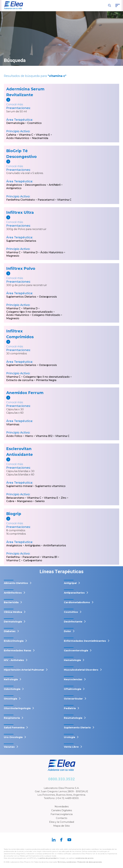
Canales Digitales (62, 810)
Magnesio (13, 256)
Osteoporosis (48, 297)
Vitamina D (30, 252)
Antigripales (33, 545)
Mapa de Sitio (62, 826)
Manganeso (25, 501)
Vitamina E (43, 135)
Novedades (62, 806)
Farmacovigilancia (62, 814)
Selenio (40, 501)
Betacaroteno (15, 498)
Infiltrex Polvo (21, 268)
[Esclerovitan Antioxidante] (28, 462)
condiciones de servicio (84, 858)
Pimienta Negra (46, 380)
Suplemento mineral (19, 486)
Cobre (10, 501)
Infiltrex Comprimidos (20, 334)
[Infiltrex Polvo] (28, 276)
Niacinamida (40, 138)
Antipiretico (14, 188)
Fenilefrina (13, 557)
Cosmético (34, 123)
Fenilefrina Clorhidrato (21, 200)
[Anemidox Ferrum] (28, 400)
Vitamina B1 (50, 557)
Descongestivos (35, 185)
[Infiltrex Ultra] (28, 220)
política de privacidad (48, 858)
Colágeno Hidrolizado (46, 315)
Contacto (62, 818)
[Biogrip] (28, 521)
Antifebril (55, 185)
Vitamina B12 (44, 436)
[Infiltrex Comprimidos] (28, 344)
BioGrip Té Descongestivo (21, 154)
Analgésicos (14, 185)
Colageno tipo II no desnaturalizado (29, 312)
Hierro (29, 436)
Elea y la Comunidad (62, 822)
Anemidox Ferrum (25, 393)
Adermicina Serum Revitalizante (25, 92)
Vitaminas (13, 424)
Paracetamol (46, 200)
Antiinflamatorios (55, 545)
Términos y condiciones (67, 862)
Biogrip (14, 514)
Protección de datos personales (90, 862)
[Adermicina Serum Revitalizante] (28, 102)
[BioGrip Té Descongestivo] (28, 164)
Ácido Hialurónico (18, 138)
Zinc (64, 498)
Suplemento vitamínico (50, 486)
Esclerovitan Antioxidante (20, 452)
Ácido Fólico (14, 436)
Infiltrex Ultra (20, 212)
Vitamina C (26, 135)
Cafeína (11, 135)
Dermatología (15, 123)
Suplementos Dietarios (21, 241)
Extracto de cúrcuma (20, 380)
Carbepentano (33, 560)
